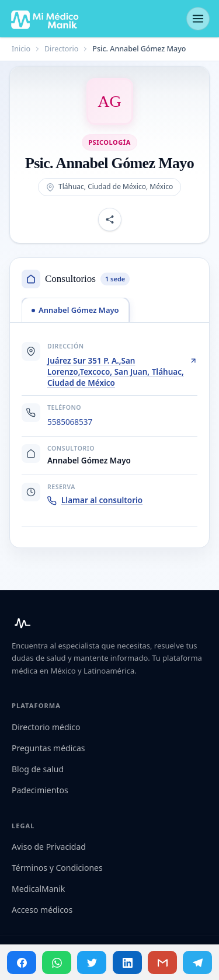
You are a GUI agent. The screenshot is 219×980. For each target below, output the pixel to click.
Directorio (61, 49)
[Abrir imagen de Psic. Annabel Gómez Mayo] (110, 102)
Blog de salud (38, 769)
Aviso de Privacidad (49, 847)
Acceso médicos (42, 910)
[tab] (75, 310)
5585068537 (70, 422)
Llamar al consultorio (95, 500)
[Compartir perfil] (110, 219)
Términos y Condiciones (57, 868)
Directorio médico (46, 727)
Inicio (21, 49)
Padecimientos (40, 790)
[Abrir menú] (198, 19)
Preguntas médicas (48, 748)
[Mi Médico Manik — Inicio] (21, 623)
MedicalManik (38, 889)
